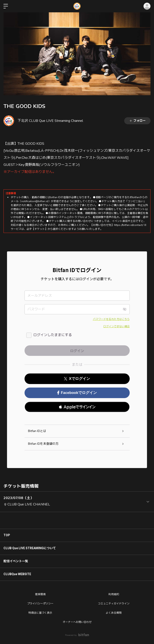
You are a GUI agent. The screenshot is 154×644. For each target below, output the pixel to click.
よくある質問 (114, 613)
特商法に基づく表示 (40, 613)
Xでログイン (77, 379)
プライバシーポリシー (40, 604)
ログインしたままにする (53, 335)
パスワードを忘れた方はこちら (111, 319)
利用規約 (114, 594)
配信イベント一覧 (16, 561)
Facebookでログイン (77, 393)
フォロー (137, 121)
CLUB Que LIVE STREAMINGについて (30, 548)
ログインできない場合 (117, 326)
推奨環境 (40, 594)
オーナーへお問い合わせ (77, 622)
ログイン (147, 6)
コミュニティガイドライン (114, 604)
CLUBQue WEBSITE (17, 574)
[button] (77, 407)
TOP (7, 535)
